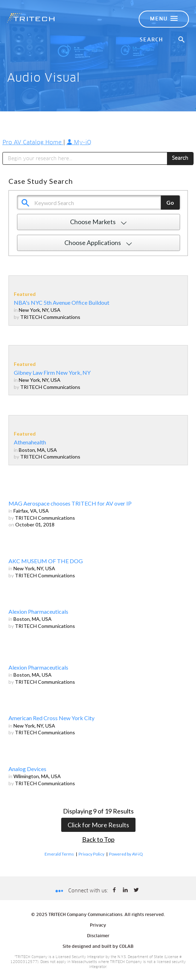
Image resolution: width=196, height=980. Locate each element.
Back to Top (98, 839)
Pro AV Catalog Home (33, 142)
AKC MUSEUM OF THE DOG (46, 561)
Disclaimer (98, 936)
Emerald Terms (59, 854)
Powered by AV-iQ (126, 854)
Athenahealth (30, 442)
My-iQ (79, 142)
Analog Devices (27, 769)
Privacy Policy (91, 854)
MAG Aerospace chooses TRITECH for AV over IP (70, 503)
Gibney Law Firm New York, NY (52, 372)
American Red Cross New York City (51, 718)
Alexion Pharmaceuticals (38, 611)
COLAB (126, 947)
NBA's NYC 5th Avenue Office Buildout (62, 302)
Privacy (98, 926)
